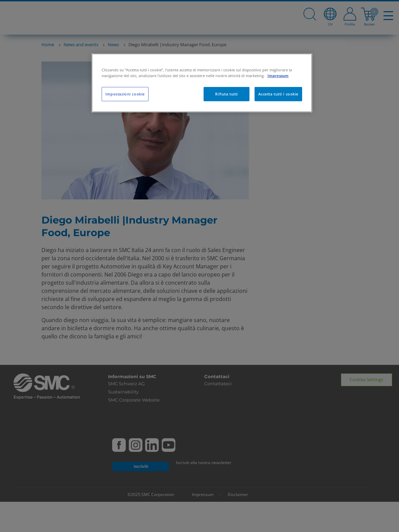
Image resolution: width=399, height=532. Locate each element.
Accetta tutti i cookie (278, 94)
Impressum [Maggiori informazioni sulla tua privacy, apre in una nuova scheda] (278, 76)
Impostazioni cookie (125, 94)
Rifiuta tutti (226, 94)
